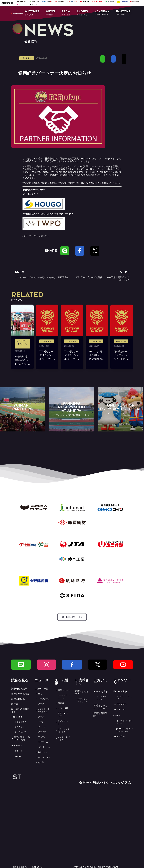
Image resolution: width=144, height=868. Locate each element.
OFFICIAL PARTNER (72, 617)
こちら (46, 236)
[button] (32, 13)
